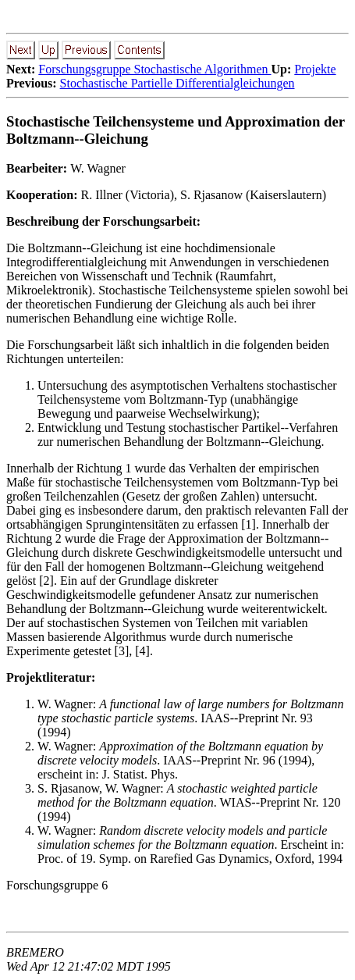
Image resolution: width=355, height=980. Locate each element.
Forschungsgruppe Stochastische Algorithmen (154, 69)
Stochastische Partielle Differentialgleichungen (177, 83)
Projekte (315, 69)
